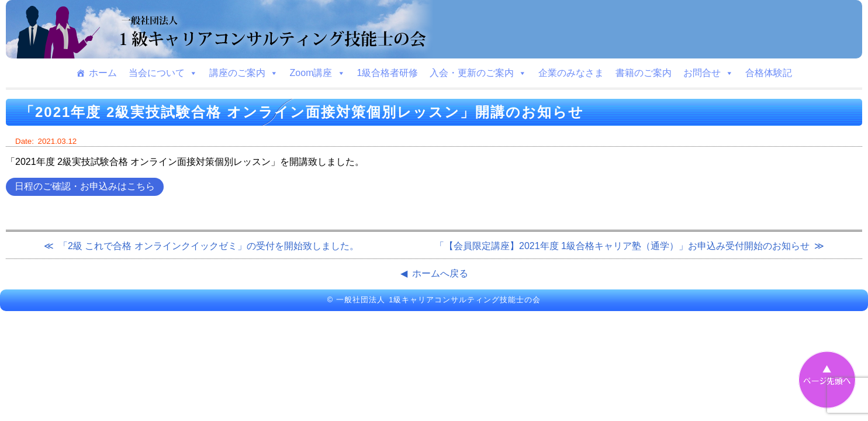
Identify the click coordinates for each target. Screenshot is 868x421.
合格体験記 (769, 73)
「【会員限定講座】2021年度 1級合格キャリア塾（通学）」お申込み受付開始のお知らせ (622, 246)
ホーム (103, 73)
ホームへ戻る (440, 273)
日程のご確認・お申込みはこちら (85, 186)
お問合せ (708, 73)
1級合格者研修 (388, 73)
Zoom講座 (318, 73)
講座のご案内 (244, 73)
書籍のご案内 (644, 73)
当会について (163, 73)
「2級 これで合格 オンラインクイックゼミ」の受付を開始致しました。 (209, 246)
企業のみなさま (571, 73)
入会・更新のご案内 (478, 73)
